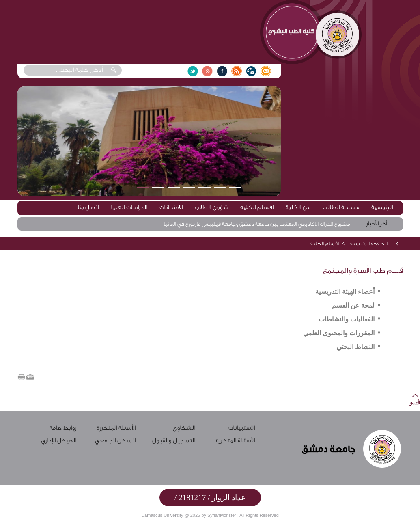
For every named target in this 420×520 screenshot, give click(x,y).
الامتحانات (171, 207)
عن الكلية (298, 207)
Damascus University (162, 515)
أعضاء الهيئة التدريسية (345, 292)
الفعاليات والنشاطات (347, 319)
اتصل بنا (88, 207)
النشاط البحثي (355, 347)
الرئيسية (382, 207)
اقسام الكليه (257, 207)
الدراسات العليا (129, 207)
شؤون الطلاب (211, 207)
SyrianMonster (222, 515)
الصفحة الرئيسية (369, 243)
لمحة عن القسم (353, 305)
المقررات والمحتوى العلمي (339, 333)
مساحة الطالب (341, 207)
